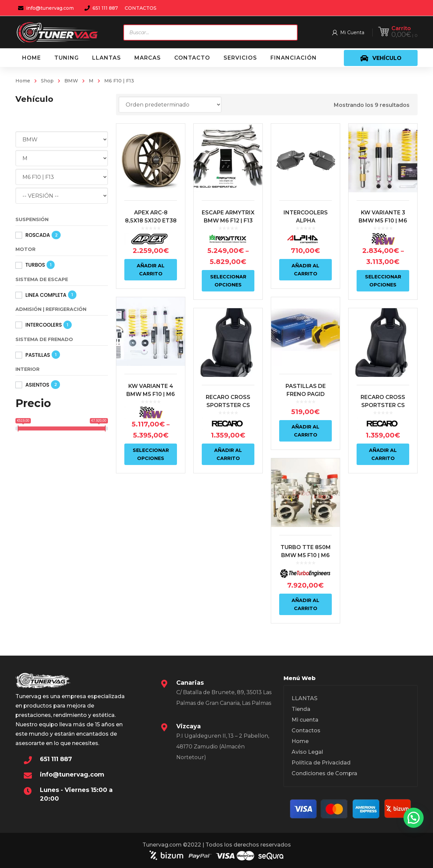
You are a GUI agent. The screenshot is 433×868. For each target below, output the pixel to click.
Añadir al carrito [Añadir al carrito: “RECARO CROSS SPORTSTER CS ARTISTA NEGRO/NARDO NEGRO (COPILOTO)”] (228, 454)
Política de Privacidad (321, 763)
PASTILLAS (38, 355)
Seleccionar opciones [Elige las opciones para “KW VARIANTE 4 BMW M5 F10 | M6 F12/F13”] (151, 454)
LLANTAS (304, 698)
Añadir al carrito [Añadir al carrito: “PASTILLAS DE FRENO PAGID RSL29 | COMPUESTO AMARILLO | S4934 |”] (305, 431)
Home (23, 81)
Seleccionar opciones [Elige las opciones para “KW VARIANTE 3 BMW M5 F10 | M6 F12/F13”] (383, 281)
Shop (47, 81)
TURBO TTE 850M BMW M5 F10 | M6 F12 (306, 555)
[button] (414, 818)
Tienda (301, 709)
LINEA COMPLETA (46, 295)
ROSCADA (38, 235)
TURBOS (35, 265)
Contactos (306, 730)
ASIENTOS (37, 385)
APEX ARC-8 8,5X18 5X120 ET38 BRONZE (151, 221)
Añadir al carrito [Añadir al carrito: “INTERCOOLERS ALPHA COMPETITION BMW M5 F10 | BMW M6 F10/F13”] (305, 270)
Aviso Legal (307, 752)
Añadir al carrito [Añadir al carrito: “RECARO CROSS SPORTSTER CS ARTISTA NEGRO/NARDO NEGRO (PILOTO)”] (383, 454)
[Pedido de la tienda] (170, 105)
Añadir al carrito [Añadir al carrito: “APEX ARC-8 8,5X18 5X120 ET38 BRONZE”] (151, 270)
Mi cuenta (305, 720)
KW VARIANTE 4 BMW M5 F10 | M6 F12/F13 (151, 394)
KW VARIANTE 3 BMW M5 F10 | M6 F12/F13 (383, 221)
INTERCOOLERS (44, 325)
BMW (71, 81)
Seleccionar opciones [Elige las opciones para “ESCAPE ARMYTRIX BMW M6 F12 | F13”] (228, 281)
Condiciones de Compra (324, 773)
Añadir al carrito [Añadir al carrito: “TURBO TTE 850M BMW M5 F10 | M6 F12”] (305, 604)
